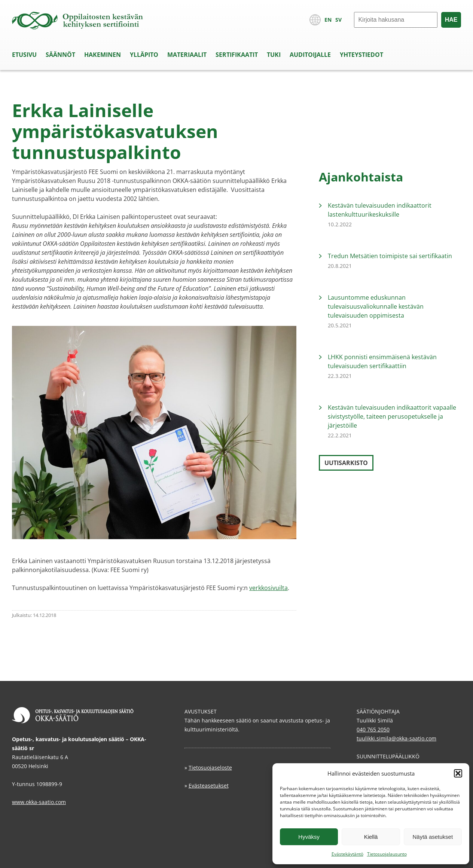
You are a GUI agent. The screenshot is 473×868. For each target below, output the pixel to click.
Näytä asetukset (433, 837)
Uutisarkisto (346, 463)
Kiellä (371, 837)
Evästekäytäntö (347, 854)
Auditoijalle (310, 55)
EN (328, 20)
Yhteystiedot (361, 55)
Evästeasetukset (209, 786)
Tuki (274, 55)
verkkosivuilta (268, 588)
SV (338, 20)
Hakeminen (103, 55)
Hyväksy (309, 837)
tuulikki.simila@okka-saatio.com (396, 738)
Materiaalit (187, 55)
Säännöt (60, 55)
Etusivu (24, 55)
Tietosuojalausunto (387, 854)
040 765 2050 (373, 729)
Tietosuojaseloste (210, 768)
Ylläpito (144, 55)
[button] (458, 773)
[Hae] (396, 20)
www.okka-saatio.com (39, 802)
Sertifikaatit (237, 55)
